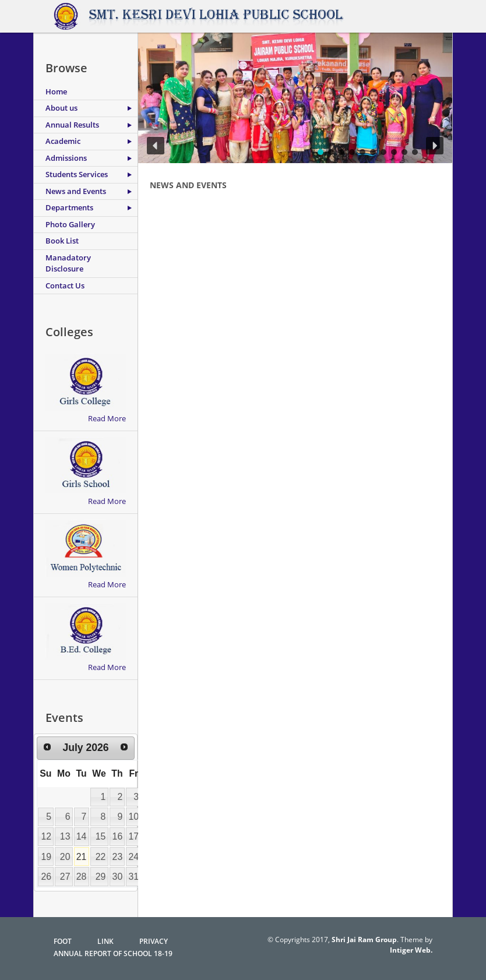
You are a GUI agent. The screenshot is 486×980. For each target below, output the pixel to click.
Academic (63, 141)
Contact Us (65, 285)
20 (65, 857)
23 (118, 857)
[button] (156, 146)
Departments (69, 207)
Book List (62, 241)
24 (134, 857)
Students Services (77, 174)
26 (46, 877)
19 (46, 857)
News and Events (76, 191)
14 (82, 836)
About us (61, 108)
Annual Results (72, 125)
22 (101, 857)
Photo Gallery (70, 224)
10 (134, 817)
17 (134, 836)
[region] (295, 98)
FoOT (63, 941)
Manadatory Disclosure (68, 263)
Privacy (154, 941)
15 (101, 836)
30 (118, 877)
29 (101, 877)
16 (118, 836)
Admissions (66, 158)
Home (56, 91)
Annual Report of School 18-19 (113, 953)
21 (82, 857)
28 (82, 877)
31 (134, 877)
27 (65, 877)
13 (65, 836)
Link (105, 941)
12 (46, 836)
